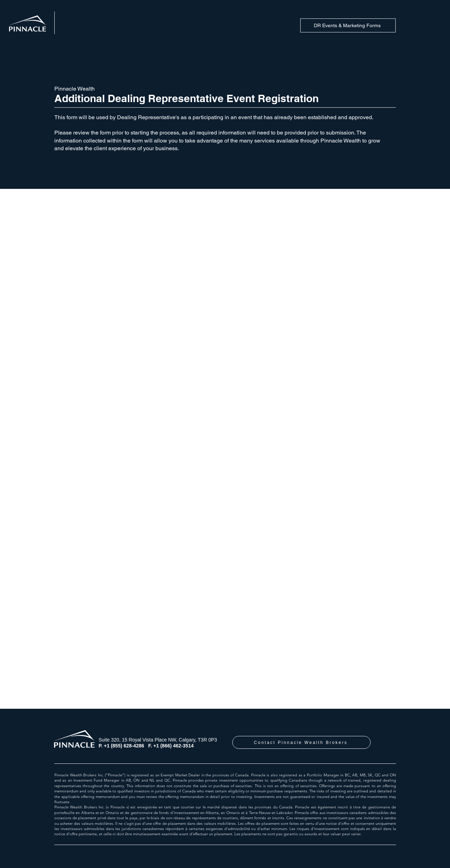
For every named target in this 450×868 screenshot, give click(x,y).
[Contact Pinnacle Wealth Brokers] (301, 742)
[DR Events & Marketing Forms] (348, 25)
